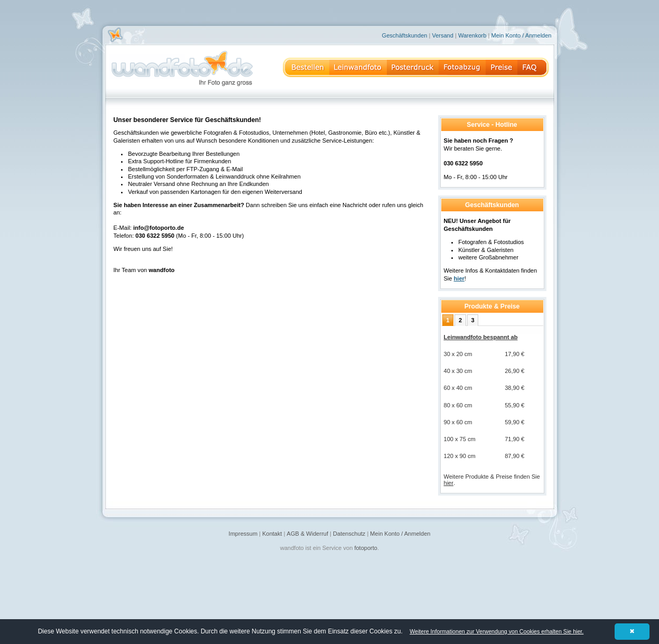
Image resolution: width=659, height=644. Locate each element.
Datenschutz (349, 534)
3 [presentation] (473, 320)
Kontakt (272, 534)
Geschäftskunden (405, 35)
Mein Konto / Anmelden (521, 35)
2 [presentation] (460, 320)
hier (449, 483)
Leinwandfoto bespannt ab (481, 337)
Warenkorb (472, 35)
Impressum (243, 534)
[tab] (448, 320)
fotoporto (366, 548)
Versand (442, 35)
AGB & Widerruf (308, 534)
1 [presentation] (448, 320)
